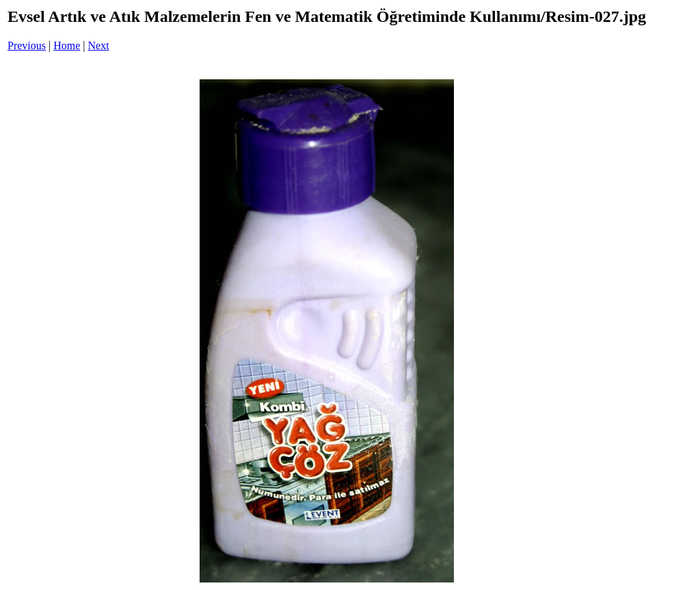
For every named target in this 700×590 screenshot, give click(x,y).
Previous (27, 45)
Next (99, 45)
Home (67, 45)
